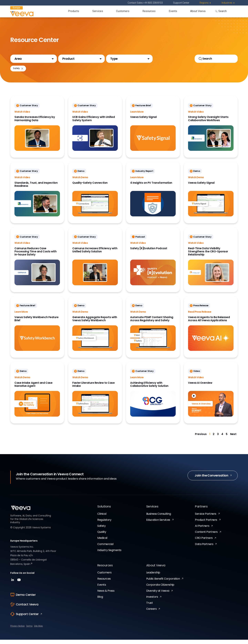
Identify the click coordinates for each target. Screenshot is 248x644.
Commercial (105, 548)
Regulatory (104, 524)
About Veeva (198, 11)
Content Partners (206, 536)
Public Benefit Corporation (163, 583)
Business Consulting (159, 518)
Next (233, 439)
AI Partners (202, 530)
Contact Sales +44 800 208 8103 (145, 3)
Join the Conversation (211, 480)
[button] (34, 60)
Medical (102, 542)
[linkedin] (13, 585)
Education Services (158, 524)
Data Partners (204, 548)
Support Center (181, 3)
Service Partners (206, 518)
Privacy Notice (17, 630)
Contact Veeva (24, 609)
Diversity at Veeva (158, 595)
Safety (101, 530)
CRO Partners (204, 542)
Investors (152, 601)
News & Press (106, 595)
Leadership (153, 577)
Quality (102, 536)
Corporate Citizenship (160, 589)
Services (98, 11)
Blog (100, 601)
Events (173, 11)
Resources (149, 11)
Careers (151, 613)
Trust (150, 607)
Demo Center (23, 599)
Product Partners (206, 524)
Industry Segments (109, 554)
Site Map (38, 630)
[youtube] (19, 585)
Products (74, 11)
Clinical (102, 518)
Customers (123, 11)
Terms (29, 630)
